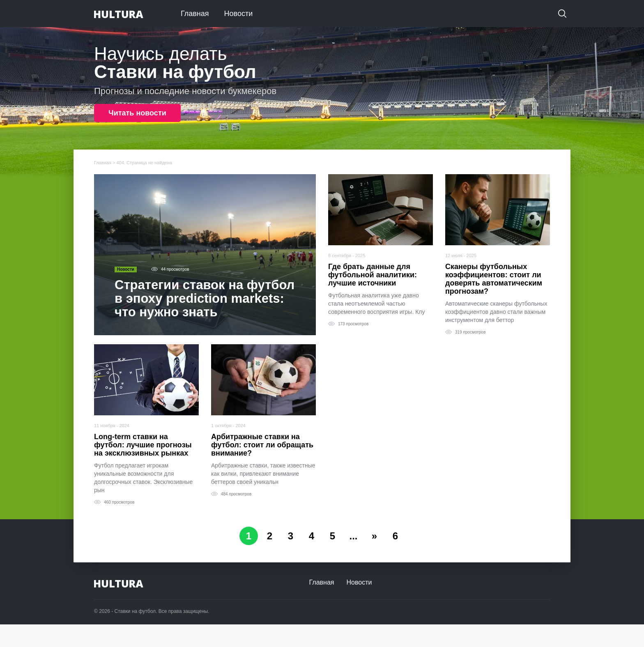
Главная (195, 14)
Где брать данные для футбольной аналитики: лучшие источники (373, 275)
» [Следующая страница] (374, 536)
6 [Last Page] (395, 536)
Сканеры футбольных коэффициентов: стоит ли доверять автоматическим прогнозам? (494, 279)
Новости (239, 14)
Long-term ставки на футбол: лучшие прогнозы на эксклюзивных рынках (143, 445)
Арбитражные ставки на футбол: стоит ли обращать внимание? (262, 445)
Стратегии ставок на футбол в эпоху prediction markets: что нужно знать (205, 298)
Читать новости (137, 113)
